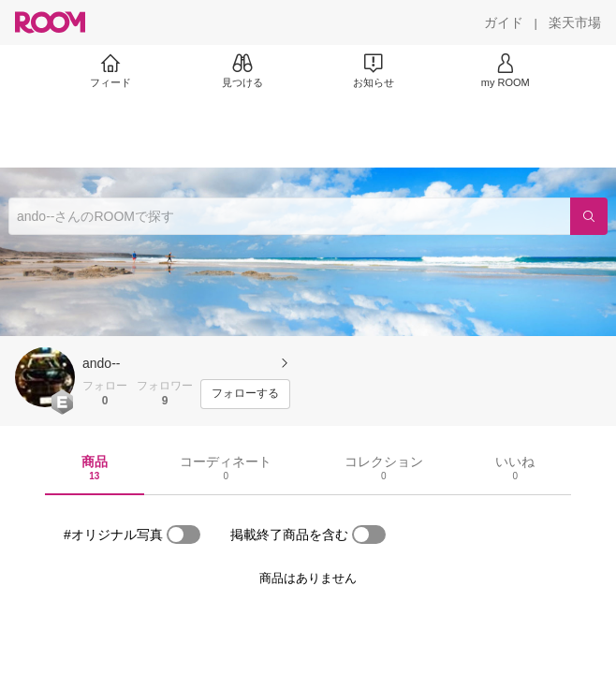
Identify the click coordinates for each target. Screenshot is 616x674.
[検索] (589, 216)
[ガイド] (504, 22)
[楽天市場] (575, 22)
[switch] (183, 535)
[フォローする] (245, 394)
